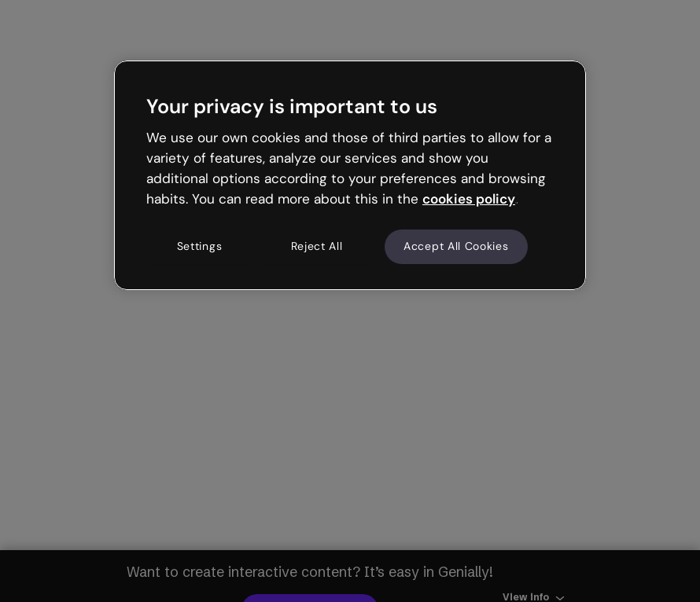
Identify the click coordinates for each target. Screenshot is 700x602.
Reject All (317, 247)
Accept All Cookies (456, 247)
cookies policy (469, 199)
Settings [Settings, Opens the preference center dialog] (200, 247)
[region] (350, 175)
